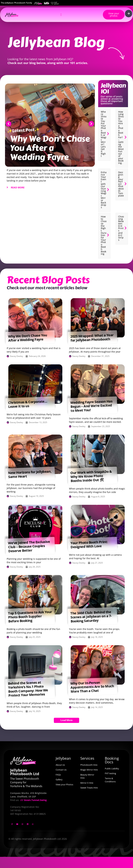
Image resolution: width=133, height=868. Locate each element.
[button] (9, 124)
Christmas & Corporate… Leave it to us (28, 404)
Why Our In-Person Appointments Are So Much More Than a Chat (92, 687)
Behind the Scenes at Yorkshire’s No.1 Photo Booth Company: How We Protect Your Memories (28, 689)
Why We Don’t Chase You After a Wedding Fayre (50, 148)
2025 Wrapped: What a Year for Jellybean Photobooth (92, 338)
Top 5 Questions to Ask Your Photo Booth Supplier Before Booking (30, 616)
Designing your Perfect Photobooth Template (121, 184)
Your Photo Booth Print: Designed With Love (89, 544)
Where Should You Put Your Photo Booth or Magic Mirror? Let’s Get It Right (104, 134)
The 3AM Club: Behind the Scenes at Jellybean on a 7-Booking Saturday (91, 616)
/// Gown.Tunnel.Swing (33, 800)
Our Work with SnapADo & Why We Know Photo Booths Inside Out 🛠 (91, 476)
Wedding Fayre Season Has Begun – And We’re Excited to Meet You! (91, 406)
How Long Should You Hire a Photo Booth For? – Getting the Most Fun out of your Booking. (121, 137)
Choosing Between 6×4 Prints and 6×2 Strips (121, 228)
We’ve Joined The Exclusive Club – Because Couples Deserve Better (29, 546)
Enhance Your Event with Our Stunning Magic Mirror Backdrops (104, 190)
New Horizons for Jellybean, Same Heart (30, 474)
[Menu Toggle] (61, 15)
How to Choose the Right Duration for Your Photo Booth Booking (104, 235)
